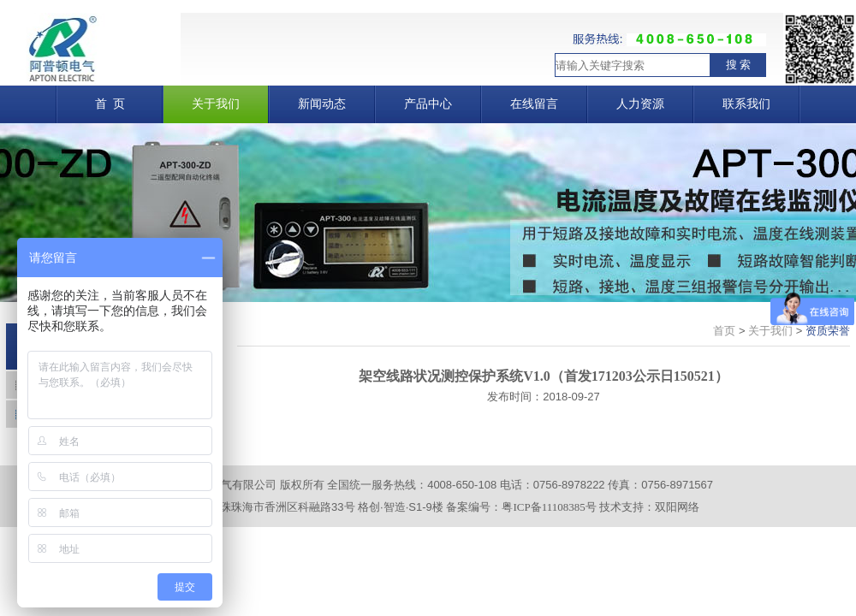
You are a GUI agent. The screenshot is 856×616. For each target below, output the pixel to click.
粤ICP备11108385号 (549, 507)
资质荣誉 (828, 331)
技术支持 (621, 507)
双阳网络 (677, 507)
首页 (724, 331)
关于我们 (770, 331)
